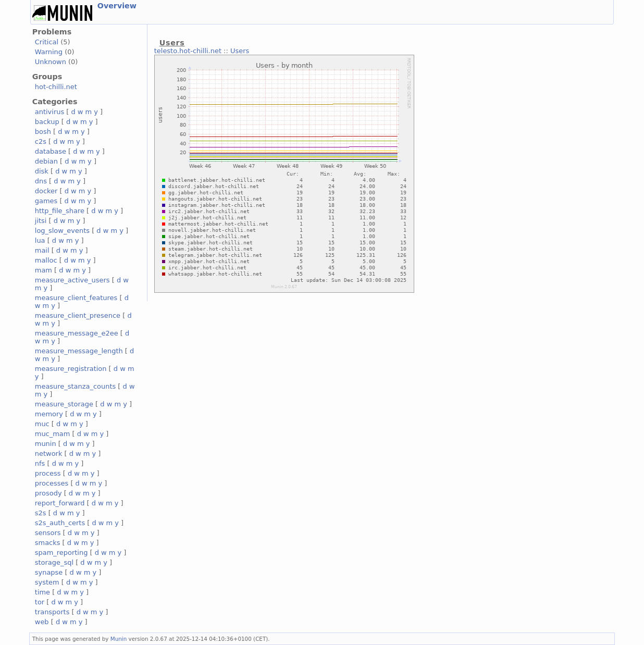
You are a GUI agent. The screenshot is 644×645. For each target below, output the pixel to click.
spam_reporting (61, 553)
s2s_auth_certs (60, 523)
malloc (46, 260)
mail (42, 250)
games (46, 201)
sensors (48, 533)
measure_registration (71, 369)
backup (47, 122)
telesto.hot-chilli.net (188, 51)
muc (42, 424)
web (42, 622)
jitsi (41, 221)
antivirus (49, 112)
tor (40, 602)
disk (42, 171)
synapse (49, 572)
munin (46, 444)
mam (44, 270)
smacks (48, 543)
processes (52, 483)
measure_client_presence (78, 315)
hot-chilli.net (56, 87)
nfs (40, 463)
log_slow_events (62, 231)
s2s (41, 513)
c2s (41, 141)
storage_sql (54, 562)
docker (46, 191)
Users (240, 51)
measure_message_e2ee (77, 333)
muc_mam (53, 434)
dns (41, 181)
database (51, 151)
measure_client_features (76, 298)
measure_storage (64, 404)
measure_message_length (79, 351)
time (42, 592)
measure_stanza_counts (75, 386)
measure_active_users (72, 280)
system (47, 582)
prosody (48, 493)
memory (49, 414)
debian (46, 161)
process (48, 473)
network (49, 454)
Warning (49, 52)
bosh (43, 132)
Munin (119, 639)
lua (40, 240)
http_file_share (60, 211)
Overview (117, 6)
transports (52, 612)
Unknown (51, 62)
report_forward (60, 503)
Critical (47, 42)
